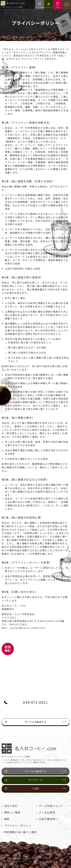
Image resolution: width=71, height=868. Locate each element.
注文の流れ (11, 812)
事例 (7, 826)
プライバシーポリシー (18, 832)
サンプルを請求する (35, 735)
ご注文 (35, 795)
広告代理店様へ (48, 826)
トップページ (9, 37)
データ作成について (51, 812)
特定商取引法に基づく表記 (20, 839)
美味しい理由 (12, 819)
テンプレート (35, 787)
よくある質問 (47, 819)
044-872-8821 (26, 709)
